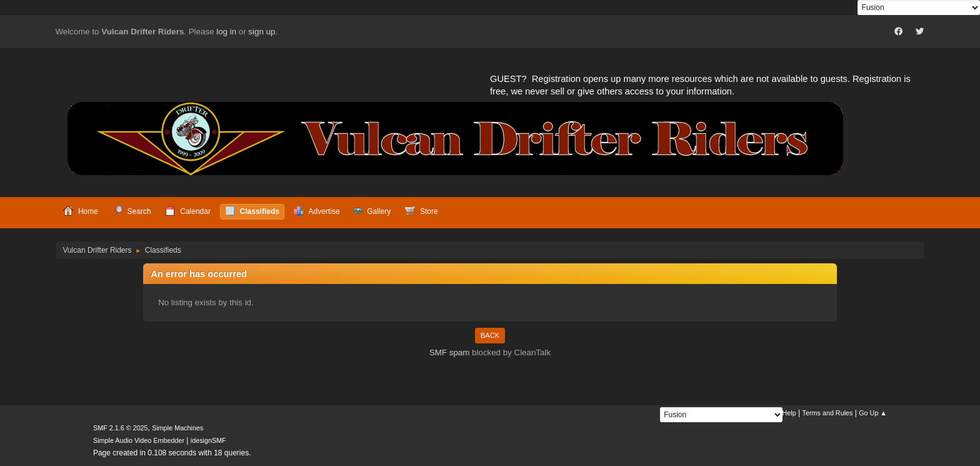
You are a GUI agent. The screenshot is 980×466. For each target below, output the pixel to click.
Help (789, 413)
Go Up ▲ (873, 413)
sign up (262, 32)
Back (490, 335)
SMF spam (449, 352)
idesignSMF (208, 440)
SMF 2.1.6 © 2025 (121, 428)
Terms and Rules (828, 413)
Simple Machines (177, 428)
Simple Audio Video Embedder (139, 440)
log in (226, 32)
